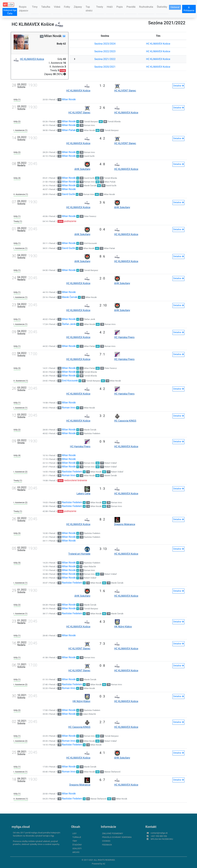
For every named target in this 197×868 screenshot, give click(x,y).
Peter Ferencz (90, 216)
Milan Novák (69, 99)
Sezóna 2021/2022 (105, 59)
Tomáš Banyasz (91, 122)
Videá (57, 7)
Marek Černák (90, 186)
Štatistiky (162, 7)
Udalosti (77, 848)
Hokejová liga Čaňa (10, 12)
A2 (104, 864)
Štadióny (77, 845)
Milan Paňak (69, 130)
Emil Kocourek (90, 243)
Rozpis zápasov (24, 9)
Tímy (35, 7)
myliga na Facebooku (162, 839)
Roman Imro (90, 125)
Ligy (75, 833)
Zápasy (78, 7)
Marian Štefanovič (112, 772)
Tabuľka (46, 7)
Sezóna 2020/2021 (105, 67)
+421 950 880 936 (159, 836)
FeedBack (107, 845)
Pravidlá (131, 7)
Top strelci (89, 9)
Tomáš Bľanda (114, 122)
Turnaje (77, 837)
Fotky (67, 7)
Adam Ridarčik (89, 567)
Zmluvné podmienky (113, 833)
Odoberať (175, 7)
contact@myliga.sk (159, 833)
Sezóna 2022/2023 (105, 51)
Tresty (100, 7)
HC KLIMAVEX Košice (158, 44)
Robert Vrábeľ (111, 463)
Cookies (106, 841)
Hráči (110, 7)
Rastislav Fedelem (92, 433)
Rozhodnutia (146, 7)
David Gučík (89, 156)
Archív (76, 852)
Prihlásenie (189, 9)
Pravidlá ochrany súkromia (117, 837)
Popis (120, 7)
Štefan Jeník (90, 319)
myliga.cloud (21, 827)
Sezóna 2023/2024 (105, 44)
